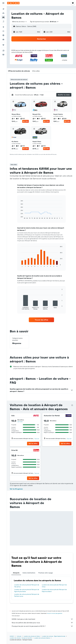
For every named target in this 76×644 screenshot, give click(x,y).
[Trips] (3, 45)
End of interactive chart (20, 265)
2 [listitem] (13, 119)
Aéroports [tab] (16, 573)
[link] (41, 320)
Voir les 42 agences (16, 489)
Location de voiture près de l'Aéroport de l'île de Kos (27, 586)
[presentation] (72, 405)
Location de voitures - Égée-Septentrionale (54, 636)
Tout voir (37, 439)
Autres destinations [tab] (29, 573)
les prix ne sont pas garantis (55, 613)
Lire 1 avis (20, 422)
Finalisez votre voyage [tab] (46, 573)
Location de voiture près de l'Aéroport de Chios (54, 586)
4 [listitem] (34, 119)
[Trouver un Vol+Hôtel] (3, 21)
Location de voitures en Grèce (32, 636)
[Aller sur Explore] (3, 27)
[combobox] (20, 22)
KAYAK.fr (12, 636)
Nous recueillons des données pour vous (42, 623)
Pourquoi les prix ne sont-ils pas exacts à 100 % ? (42, 626)
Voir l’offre (25, 121)
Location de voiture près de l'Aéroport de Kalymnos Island (54, 590)
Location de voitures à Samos (42, 638)
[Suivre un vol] (3, 31)
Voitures (19, 636)
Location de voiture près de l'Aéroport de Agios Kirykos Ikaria (27, 590)
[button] (3, 3)
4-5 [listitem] (22, 119)
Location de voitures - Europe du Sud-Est (21, 638)
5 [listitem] (34, 146)
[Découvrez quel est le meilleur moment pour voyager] (3, 35)
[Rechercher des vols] (3, 9)
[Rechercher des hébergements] (3, 13)
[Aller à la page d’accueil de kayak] (13, 3)
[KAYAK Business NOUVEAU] (3, 39)
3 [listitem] (38, 146)
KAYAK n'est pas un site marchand (42, 619)
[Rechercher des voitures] (3, 17)
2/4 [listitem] (64, 119)
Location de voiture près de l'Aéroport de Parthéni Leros (27, 595)
